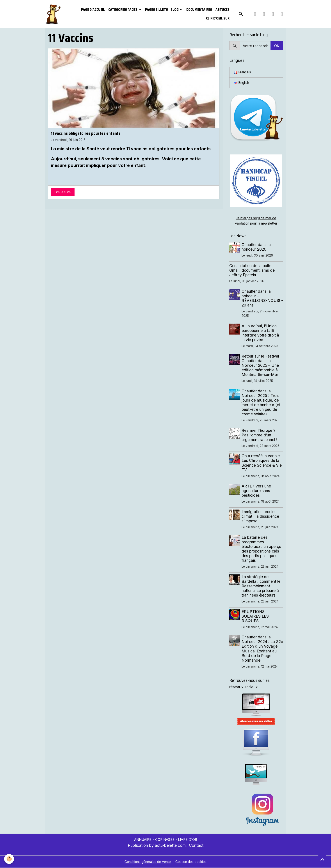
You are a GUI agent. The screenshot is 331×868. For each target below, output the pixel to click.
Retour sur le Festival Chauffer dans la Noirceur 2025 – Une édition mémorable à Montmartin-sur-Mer (261, 366)
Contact (196, 846)
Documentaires (199, 10)
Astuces (222, 10)
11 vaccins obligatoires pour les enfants (86, 133)
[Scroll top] (322, 859)
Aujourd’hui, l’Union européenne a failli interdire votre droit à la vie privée (261, 333)
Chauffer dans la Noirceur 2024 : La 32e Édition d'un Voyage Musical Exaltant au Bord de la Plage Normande (262, 649)
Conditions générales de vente (147, 862)
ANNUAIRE (141, 840)
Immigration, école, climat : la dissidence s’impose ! (261, 517)
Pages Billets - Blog (162, 10)
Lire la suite (63, 192)
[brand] (53, 14)
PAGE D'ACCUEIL (93, 10)
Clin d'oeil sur (218, 18)
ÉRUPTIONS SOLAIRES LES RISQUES (256, 617)
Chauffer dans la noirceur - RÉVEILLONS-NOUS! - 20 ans (261, 299)
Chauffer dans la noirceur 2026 (257, 247)
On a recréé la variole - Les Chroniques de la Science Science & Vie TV (262, 463)
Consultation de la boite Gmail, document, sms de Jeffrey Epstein (252, 271)
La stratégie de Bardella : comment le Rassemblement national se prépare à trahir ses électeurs (261, 586)
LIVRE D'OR (189, 840)
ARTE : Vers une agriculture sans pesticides (257, 491)
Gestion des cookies (193, 862)
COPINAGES (165, 840)
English (242, 83)
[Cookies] (9, 859)
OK (277, 46)
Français (243, 72)
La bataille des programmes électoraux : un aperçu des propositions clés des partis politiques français (262, 549)
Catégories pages (123, 10)
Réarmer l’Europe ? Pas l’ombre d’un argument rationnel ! (260, 435)
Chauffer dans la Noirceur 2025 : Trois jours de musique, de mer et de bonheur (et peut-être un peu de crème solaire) (261, 403)
